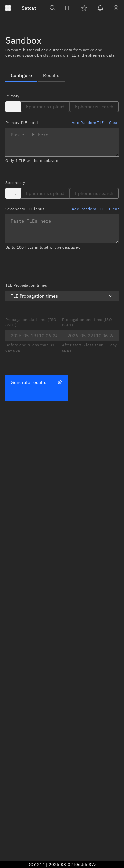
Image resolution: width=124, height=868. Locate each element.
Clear (114, 122)
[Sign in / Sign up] (116, 8)
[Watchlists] (84, 8)
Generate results (36, 382)
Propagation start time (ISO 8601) (31, 322)
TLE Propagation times (26, 285)
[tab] (21, 75)
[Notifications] (100, 8)
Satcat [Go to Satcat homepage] (29, 8)
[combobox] (62, 296)
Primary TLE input (22, 122)
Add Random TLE (88, 122)
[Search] (53, 8)
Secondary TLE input (25, 209)
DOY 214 (36, 864)
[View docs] (68, 8)
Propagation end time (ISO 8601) (87, 322)
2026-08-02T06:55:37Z (73, 864)
